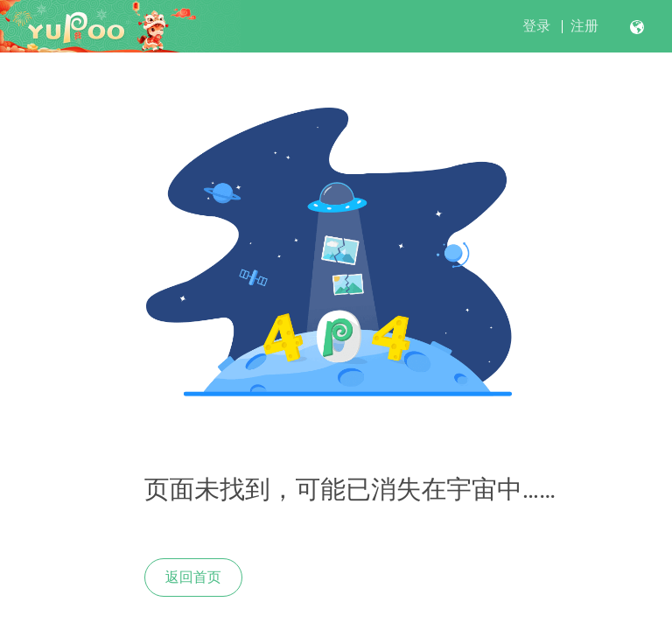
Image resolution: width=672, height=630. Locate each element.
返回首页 (193, 577)
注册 (584, 26)
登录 (536, 26)
